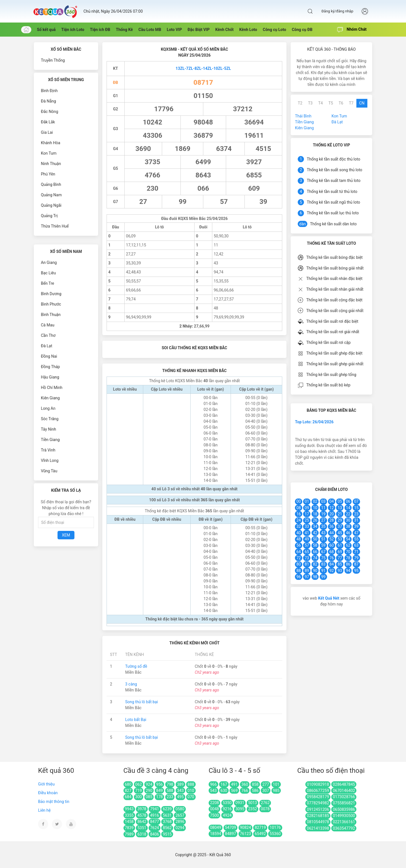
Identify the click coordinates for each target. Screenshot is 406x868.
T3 (310, 103)
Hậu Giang (50, 377)
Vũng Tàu (49, 471)
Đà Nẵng (48, 101)
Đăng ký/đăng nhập (337, 11)
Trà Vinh (48, 450)
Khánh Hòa (51, 143)
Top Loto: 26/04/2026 (314, 422)
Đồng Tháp (50, 367)
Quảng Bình (51, 184)
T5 (331, 103)
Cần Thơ (48, 335)
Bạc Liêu (48, 273)
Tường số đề (136, 666)
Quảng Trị (49, 216)
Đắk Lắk (48, 122)
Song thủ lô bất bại (142, 702)
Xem (66, 535)
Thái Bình (303, 116)
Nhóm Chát (352, 30)
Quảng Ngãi (51, 205)
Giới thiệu (46, 784)
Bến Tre (48, 283)
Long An (48, 408)
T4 (321, 103)
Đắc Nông (49, 112)
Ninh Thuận (51, 164)
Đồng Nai (49, 356)
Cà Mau (48, 325)
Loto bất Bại (136, 720)
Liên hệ (44, 810)
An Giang (49, 262)
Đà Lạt (47, 346)
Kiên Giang (50, 398)
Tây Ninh (48, 429)
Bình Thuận (51, 315)
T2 (300, 103)
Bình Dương (51, 294)
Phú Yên (48, 174)
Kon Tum (49, 153)
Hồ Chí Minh (52, 388)
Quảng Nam (51, 195)
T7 (351, 103)
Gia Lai (47, 132)
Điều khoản (48, 793)
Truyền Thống (53, 60)
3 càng (131, 684)
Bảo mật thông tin (54, 802)
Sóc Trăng (50, 419)
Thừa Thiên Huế (55, 226)
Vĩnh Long (50, 460)
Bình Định (49, 91)
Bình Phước (51, 304)
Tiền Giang (50, 440)
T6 (341, 103)
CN (362, 103)
